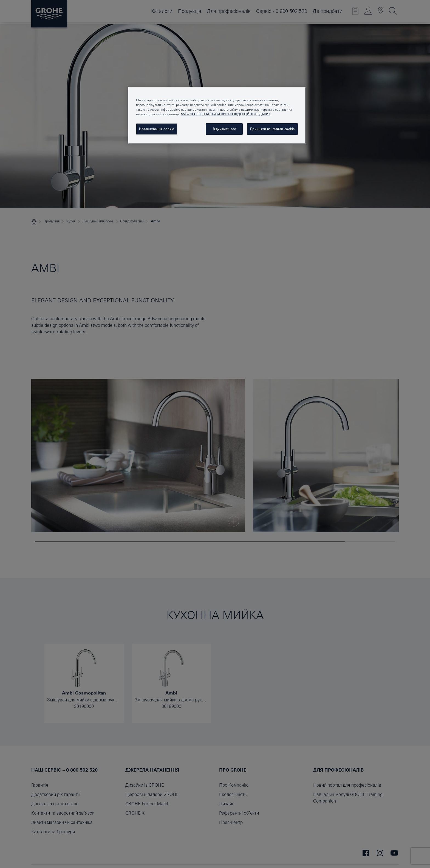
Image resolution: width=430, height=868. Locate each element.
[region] (217, 115)
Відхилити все (224, 129)
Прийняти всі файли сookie (272, 129)
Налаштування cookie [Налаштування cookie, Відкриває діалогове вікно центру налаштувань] (157, 129)
